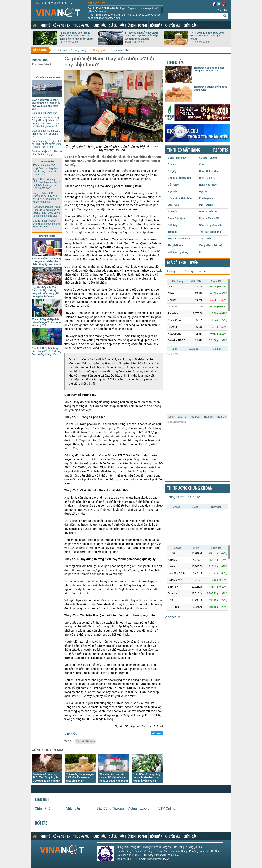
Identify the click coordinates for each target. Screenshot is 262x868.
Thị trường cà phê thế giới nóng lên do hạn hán (209, 69)
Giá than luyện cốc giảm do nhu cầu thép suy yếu (47, 153)
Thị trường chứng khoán (190, 489)
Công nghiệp (62, 26)
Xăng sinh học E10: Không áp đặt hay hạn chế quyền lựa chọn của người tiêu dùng (46, 198)
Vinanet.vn (172, 617)
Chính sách (191, 26)
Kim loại (62, 50)
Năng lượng (80, 50)
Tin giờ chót (96, 3)
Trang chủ (35, 25)
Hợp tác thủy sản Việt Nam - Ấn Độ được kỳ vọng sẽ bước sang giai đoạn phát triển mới (124, 16)
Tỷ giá (202, 271)
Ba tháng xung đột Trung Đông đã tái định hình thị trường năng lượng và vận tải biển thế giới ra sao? (46, 122)
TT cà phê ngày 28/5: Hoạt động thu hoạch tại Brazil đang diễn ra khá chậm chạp (76, 36)
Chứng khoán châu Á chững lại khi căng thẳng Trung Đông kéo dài (46, 224)
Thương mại (81, 26)
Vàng (189, 271)
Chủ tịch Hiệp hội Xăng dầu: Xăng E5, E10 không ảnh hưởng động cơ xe (46, 351)
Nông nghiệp (100, 50)
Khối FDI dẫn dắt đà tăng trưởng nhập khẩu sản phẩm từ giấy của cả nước (123, 10)
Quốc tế (194, 497)
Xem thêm (203, 25)
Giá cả (113, 26)
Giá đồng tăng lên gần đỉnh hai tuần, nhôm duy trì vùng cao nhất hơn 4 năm (47, 144)
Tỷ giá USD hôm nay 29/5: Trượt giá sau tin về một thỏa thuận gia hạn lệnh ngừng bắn (46, 184)
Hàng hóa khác (122, 50)
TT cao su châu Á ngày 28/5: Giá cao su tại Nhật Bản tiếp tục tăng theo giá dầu (141, 36)
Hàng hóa (99, 26)
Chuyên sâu (173, 26)
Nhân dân (73, 808)
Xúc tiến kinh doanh (133, 26)
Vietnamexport (138, 808)
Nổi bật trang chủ (47, 78)
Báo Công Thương (110, 808)
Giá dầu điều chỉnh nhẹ (45, 113)
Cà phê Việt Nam (85, 741)
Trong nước (176, 497)
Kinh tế (45, 26)
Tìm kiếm (222, 10)
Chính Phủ (43, 808)
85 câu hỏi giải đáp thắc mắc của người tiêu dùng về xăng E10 (46, 322)
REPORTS (221, 150)
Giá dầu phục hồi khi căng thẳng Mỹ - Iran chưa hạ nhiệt (46, 134)
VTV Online (167, 808)
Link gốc (71, 734)
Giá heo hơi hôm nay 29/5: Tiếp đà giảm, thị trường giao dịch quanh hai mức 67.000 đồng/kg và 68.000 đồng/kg (47, 781)
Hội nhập (156, 26)
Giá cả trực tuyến (183, 263)
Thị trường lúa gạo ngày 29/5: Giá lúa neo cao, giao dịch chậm (207, 36)
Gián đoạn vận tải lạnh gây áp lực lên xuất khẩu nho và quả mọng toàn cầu (46, 104)
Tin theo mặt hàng (184, 150)
